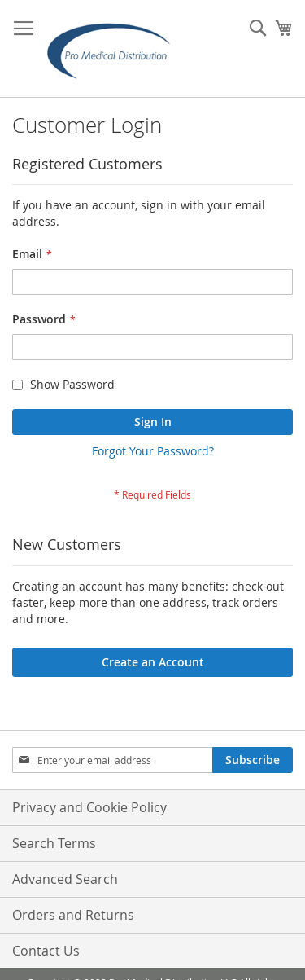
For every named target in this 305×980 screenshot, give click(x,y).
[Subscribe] (253, 760)
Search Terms (54, 843)
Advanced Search (65, 879)
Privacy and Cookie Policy (89, 807)
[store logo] (114, 49)
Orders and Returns (73, 915)
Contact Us (46, 951)
